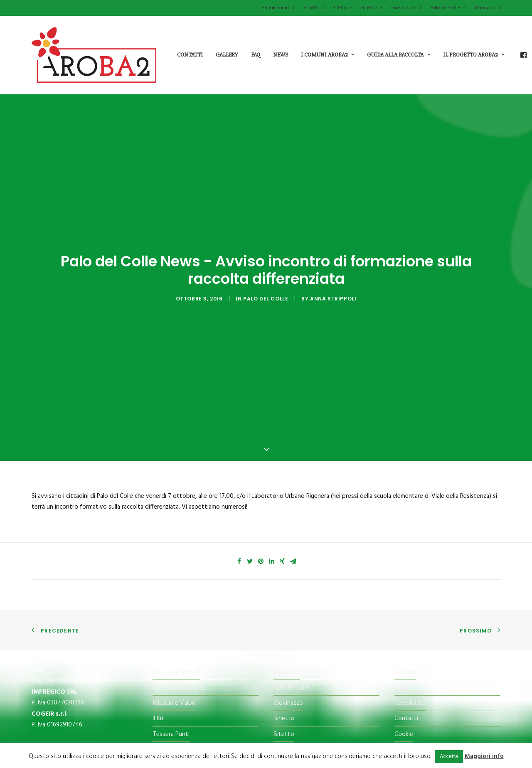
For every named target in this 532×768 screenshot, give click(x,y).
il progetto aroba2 (474, 55)
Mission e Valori (174, 624)
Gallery (227, 55)
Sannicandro (278, 8)
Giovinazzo (406, 8)
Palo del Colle (448, 8)
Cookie (404, 655)
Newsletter (410, 624)
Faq (256, 55)
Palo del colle (291, 609)
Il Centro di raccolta (179, 671)
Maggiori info (484, 756)
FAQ (400, 609)
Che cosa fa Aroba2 (179, 609)
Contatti (190, 55)
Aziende (405, 593)
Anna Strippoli (333, 259)
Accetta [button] (449, 757)
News (281, 55)
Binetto (372, 8)
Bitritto (313, 8)
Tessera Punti (171, 655)
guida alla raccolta (399, 55)
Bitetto (342, 8)
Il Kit (158, 640)
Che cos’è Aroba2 (176, 593)
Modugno (487, 8)
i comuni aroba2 (328, 55)
